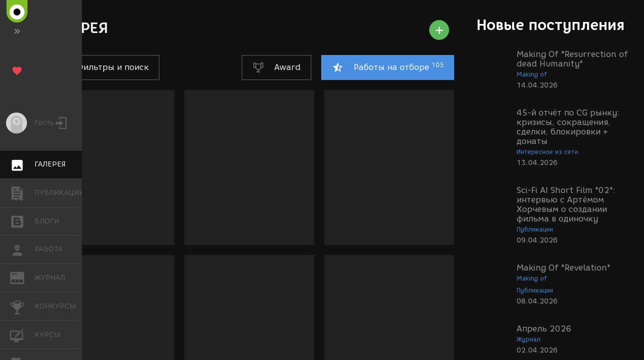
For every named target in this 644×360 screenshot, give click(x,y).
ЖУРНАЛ (22, 277)
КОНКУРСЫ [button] (22, 306)
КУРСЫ (22, 334)
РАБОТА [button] (22, 249)
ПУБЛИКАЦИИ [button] (22, 193)
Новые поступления (551, 25)
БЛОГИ (22, 221)
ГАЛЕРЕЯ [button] (22, 164)
